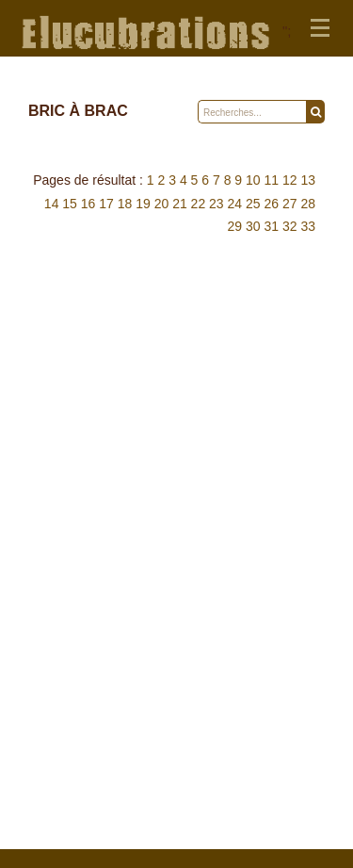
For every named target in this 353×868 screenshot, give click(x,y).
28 (308, 204)
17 (106, 204)
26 (271, 204)
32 (290, 226)
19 (143, 204)
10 (253, 180)
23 (217, 204)
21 (180, 204)
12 (290, 180)
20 (162, 204)
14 (52, 204)
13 (308, 180)
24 (235, 204)
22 (199, 204)
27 (290, 204)
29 (235, 226)
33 (308, 226)
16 (88, 204)
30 (253, 226)
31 (271, 226)
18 (125, 204)
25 (253, 204)
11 (271, 180)
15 (70, 204)
